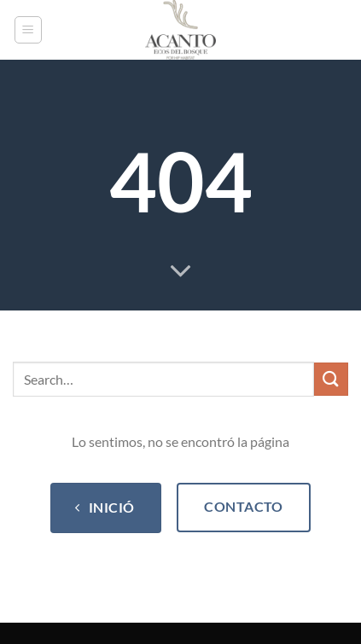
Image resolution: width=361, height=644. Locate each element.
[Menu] (28, 30)
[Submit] (331, 379)
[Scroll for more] (181, 272)
